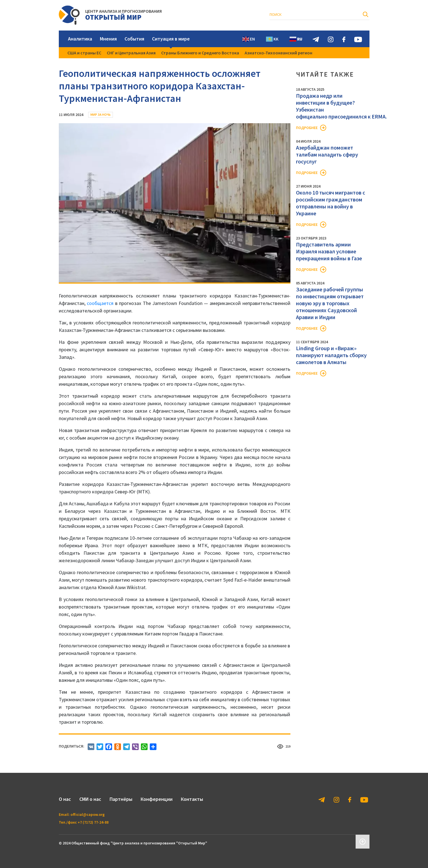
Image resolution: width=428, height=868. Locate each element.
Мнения (108, 39)
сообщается (100, 303)
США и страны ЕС (84, 53)
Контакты (192, 799)
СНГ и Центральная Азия (131, 53)
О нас (65, 799)
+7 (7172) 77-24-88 (93, 822)
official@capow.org (88, 814)
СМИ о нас (90, 799)
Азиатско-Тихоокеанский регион (278, 53)
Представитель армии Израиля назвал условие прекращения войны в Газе (329, 251)
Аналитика (80, 39)
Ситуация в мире (171, 39)
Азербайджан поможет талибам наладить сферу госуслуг (327, 154)
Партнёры (121, 799)
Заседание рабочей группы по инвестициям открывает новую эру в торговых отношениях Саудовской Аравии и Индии (330, 303)
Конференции (157, 799)
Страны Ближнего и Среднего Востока (200, 53)
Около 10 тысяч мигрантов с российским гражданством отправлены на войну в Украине (331, 203)
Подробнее (307, 128)
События (134, 39)
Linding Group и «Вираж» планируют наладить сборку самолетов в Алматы (331, 355)
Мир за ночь (101, 114)
